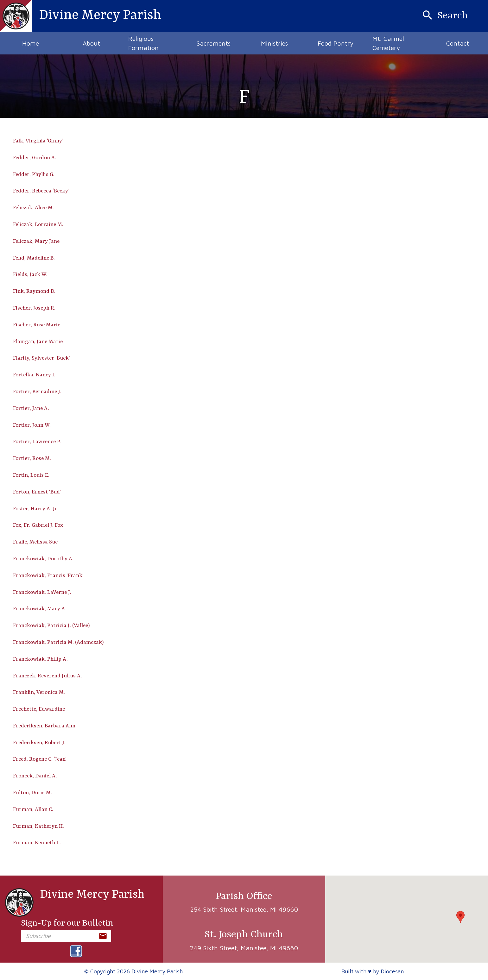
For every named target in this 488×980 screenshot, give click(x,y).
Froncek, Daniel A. (35, 776)
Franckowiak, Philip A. (40, 659)
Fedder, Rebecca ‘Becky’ (41, 191)
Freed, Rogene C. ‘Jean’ (40, 759)
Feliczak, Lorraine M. (38, 225)
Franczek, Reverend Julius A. (48, 676)
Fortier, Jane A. (31, 408)
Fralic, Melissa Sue (35, 542)
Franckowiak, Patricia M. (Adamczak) (58, 642)
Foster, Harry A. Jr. (36, 509)
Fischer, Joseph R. (34, 308)
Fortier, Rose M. (32, 459)
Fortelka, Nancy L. (35, 375)
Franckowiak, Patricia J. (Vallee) (51, 626)
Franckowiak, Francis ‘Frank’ (48, 576)
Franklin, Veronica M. (39, 692)
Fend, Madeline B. (34, 258)
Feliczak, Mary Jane (36, 241)
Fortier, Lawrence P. (37, 442)
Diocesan (392, 971)
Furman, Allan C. (33, 810)
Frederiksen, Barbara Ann (44, 726)
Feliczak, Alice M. (33, 208)
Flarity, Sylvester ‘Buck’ (41, 358)
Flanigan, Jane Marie (38, 342)
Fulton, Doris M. (32, 793)
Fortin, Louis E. (31, 475)
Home (31, 43)
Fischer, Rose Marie (37, 325)
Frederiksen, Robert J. (39, 743)
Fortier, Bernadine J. (37, 392)
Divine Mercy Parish (75, 902)
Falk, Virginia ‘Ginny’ (38, 141)
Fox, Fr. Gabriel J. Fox (38, 525)
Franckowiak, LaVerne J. (42, 592)
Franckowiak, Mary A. (40, 609)
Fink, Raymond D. (34, 291)
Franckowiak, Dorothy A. (43, 559)
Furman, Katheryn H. (38, 826)
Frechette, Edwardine (39, 709)
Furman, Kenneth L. (37, 843)
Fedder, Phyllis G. (34, 175)
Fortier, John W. (32, 425)
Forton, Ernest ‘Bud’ (37, 492)
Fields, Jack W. (30, 275)
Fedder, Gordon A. (35, 158)
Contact (458, 43)
